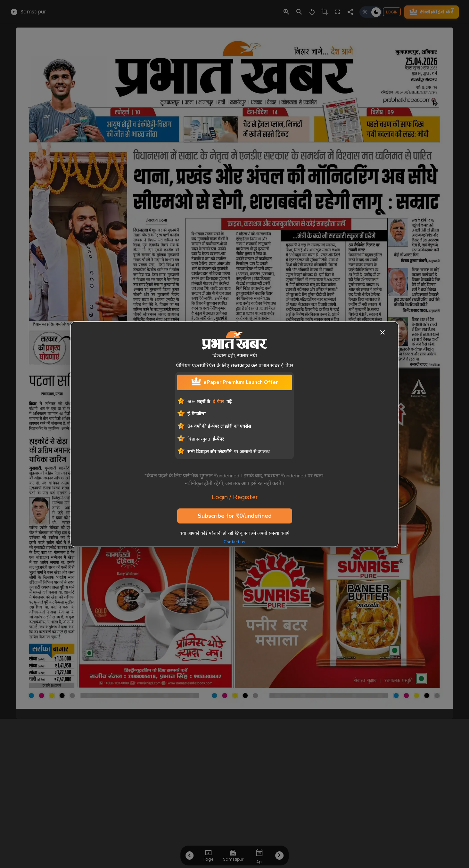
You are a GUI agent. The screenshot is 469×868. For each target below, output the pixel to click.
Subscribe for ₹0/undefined (235, 516)
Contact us (234, 542)
